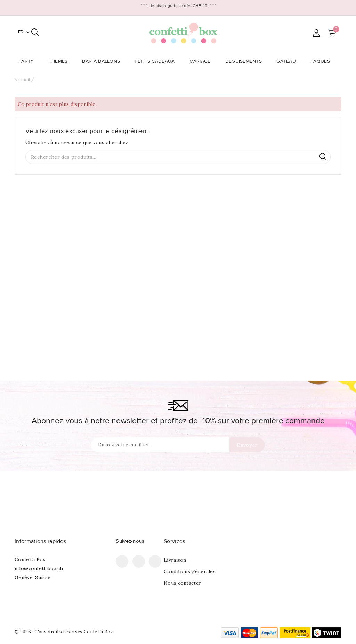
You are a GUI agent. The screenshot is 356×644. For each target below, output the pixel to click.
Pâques (322, 61)
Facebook (122, 561)
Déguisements (246, 61)
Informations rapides (40, 541)
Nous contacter (183, 583)
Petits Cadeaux (157, 61)
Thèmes (60, 61)
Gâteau (288, 61)
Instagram (155, 561)
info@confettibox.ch (39, 568)
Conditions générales (190, 571)
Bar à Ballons (103, 61)
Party (28, 61)
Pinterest (139, 561)
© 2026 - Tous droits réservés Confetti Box (64, 632)
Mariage (202, 61)
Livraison (175, 560)
